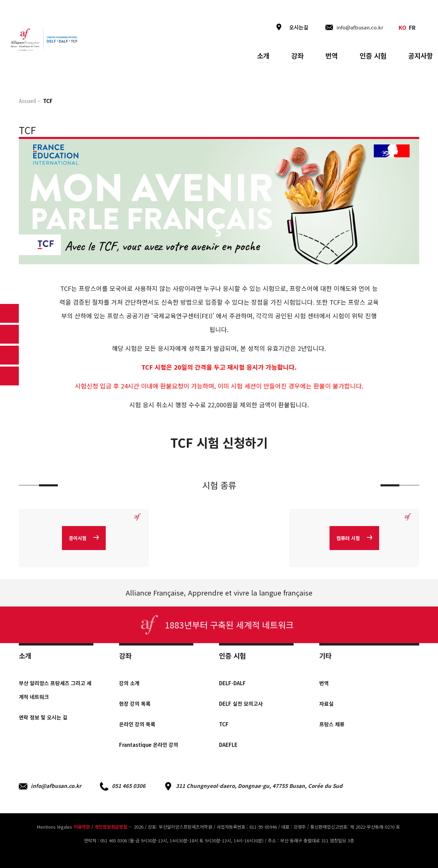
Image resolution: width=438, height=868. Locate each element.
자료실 (326, 704)
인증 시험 (373, 56)
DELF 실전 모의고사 (241, 704)
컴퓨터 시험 (354, 538)
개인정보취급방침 (111, 827)
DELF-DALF (232, 683)
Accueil (28, 101)
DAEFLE (228, 745)
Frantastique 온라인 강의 (149, 745)
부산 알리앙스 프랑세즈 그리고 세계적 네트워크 (55, 690)
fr (412, 27)
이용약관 (82, 827)
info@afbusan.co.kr (50, 786)
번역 (332, 56)
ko (402, 27)
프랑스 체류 (332, 724)
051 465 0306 (123, 786)
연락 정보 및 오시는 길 (43, 717)
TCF (224, 724)
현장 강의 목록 (135, 704)
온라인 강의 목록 (137, 724)
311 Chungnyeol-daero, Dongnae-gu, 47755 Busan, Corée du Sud (253, 786)
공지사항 (421, 56)
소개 (263, 56)
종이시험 (84, 538)
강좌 (297, 56)
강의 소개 (129, 683)
